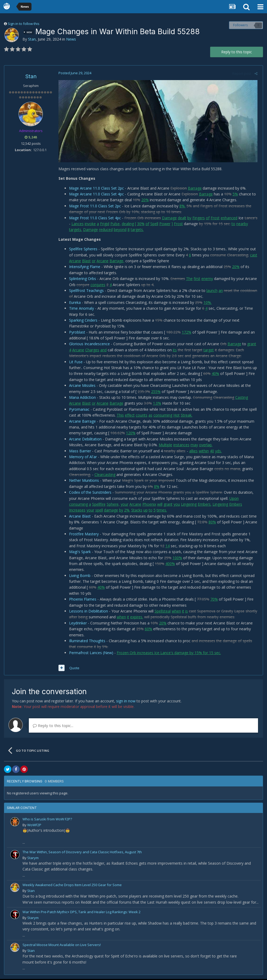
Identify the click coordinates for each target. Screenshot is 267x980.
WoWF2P (34, 826)
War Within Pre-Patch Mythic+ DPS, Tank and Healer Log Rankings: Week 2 (82, 913)
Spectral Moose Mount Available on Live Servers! (62, 946)
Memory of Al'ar (82, 458)
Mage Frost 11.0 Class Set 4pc (94, 219)
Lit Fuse (74, 363)
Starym (33, 859)
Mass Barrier (79, 452)
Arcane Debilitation (84, 440)
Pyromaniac (78, 410)
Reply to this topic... (53, 727)
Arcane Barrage (81, 422)
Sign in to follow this (24, 24)
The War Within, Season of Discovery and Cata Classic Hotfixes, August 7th (82, 853)
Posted (74, 73)
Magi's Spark (79, 553)
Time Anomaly (80, 309)
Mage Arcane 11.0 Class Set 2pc (95, 189)
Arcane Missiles (81, 386)
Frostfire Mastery (83, 535)
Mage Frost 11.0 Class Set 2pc (94, 207)
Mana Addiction (81, 398)
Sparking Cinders (82, 321)
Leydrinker (77, 624)
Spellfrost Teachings (85, 292)
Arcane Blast (79, 517)
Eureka (74, 303)
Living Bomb (78, 577)
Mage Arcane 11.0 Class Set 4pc (95, 195)
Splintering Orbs (81, 280)
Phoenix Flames (81, 600)
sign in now (126, 702)
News (71, 39)
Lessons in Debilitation (87, 612)
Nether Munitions (83, 481)
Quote (73, 669)
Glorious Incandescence (88, 345)
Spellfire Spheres (82, 250)
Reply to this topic (237, 52)
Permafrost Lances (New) (90, 654)
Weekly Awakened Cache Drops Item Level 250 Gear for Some (72, 886)
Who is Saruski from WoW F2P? (47, 820)
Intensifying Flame (83, 268)
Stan (32, 39)
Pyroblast (76, 333)
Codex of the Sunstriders (89, 493)
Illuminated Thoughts (86, 642)
